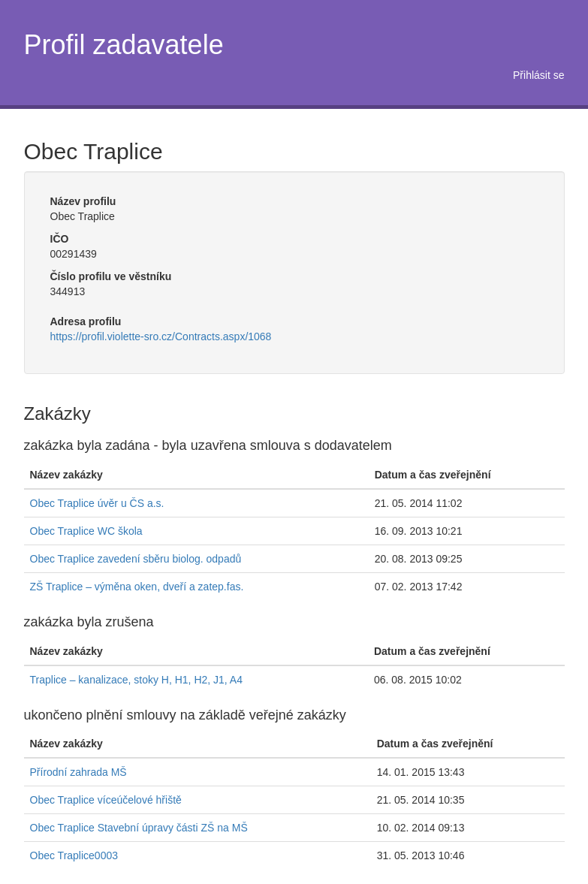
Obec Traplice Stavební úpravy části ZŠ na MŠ (139, 828)
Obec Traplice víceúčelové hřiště (106, 800)
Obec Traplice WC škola (86, 531)
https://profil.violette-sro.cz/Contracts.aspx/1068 (161, 336)
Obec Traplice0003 (74, 855)
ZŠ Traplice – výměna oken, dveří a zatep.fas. (137, 587)
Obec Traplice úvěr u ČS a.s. (97, 503)
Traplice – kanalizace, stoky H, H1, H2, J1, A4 (137, 680)
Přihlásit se (538, 75)
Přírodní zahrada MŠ (78, 772)
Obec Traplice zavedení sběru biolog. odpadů (136, 559)
